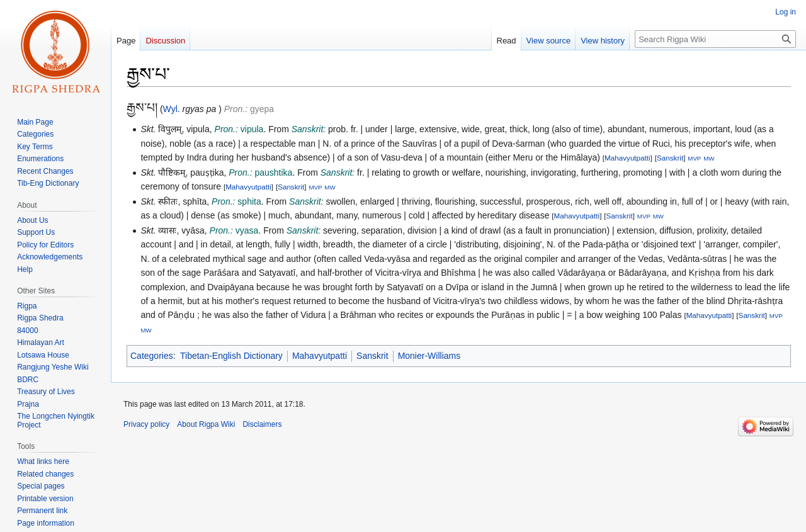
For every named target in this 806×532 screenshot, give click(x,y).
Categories (152, 356)
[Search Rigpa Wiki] (715, 39)
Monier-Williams (429, 356)
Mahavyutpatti (627, 158)
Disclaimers (262, 424)
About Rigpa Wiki (206, 424)
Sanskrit (670, 158)
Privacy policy (146, 424)
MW (709, 158)
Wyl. (172, 109)
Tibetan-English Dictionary (231, 356)
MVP (694, 158)
